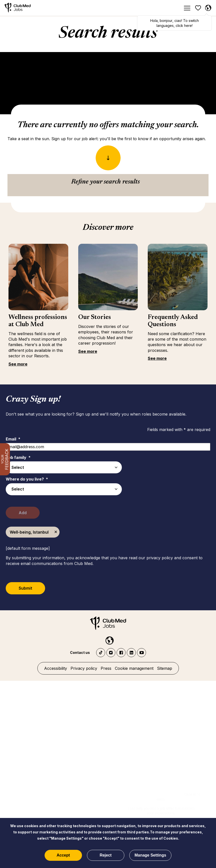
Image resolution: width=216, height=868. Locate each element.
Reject (106, 855)
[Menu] (187, 8)
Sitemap (165, 668)
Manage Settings (150, 855)
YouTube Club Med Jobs (142, 653)
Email (13, 439)
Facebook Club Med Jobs (121, 653)
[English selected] (208, 8)
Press (106, 668)
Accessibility (56, 668)
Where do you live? (27, 479)
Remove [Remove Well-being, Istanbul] (56, 532)
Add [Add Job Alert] (25, 513)
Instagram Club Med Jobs (111, 653)
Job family (18, 457)
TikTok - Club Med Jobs (101, 653)
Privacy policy (84, 668)
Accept (63, 855)
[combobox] (64, 489)
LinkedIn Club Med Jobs (131, 653)
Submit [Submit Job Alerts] (28, 588)
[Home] (17, 8)
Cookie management (134, 668)
